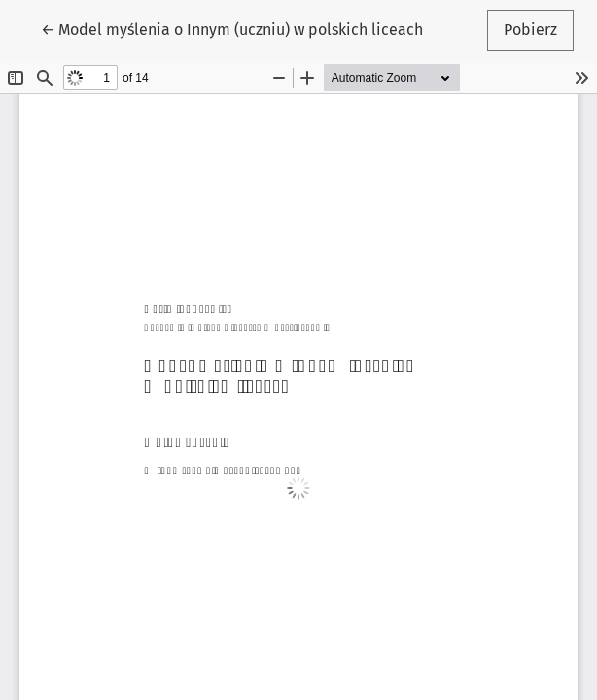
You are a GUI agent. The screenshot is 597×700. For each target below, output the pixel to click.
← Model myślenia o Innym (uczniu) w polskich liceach (232, 28)
